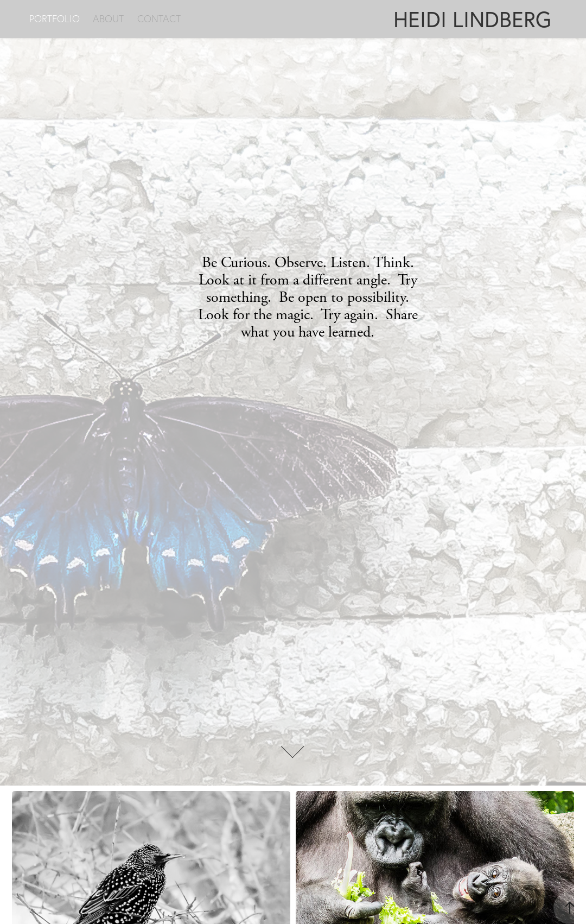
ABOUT (108, 19)
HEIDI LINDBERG (472, 19)
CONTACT (159, 19)
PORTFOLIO (55, 19)
